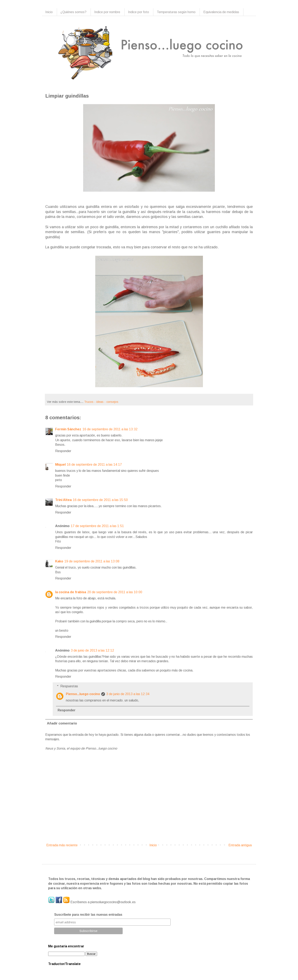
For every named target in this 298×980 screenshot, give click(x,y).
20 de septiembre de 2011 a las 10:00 (115, 592)
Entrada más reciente (62, 845)
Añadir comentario (62, 723)
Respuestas (69, 686)
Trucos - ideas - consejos (101, 402)
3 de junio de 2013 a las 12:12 (92, 650)
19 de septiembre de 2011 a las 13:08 (92, 561)
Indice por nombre (107, 12)
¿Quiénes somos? (73, 12)
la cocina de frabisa (71, 592)
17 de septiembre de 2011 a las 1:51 (97, 526)
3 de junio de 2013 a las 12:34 (128, 694)
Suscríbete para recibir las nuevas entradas (88, 915)
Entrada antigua (240, 845)
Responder (63, 451)
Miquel (60, 465)
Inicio (49, 12)
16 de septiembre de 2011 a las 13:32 (110, 429)
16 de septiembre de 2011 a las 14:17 (94, 465)
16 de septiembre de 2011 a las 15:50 (100, 500)
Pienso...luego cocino (83, 694)
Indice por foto (139, 12)
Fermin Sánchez (68, 429)
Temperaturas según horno (176, 12)
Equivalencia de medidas (221, 12)
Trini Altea (63, 500)
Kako (59, 561)
